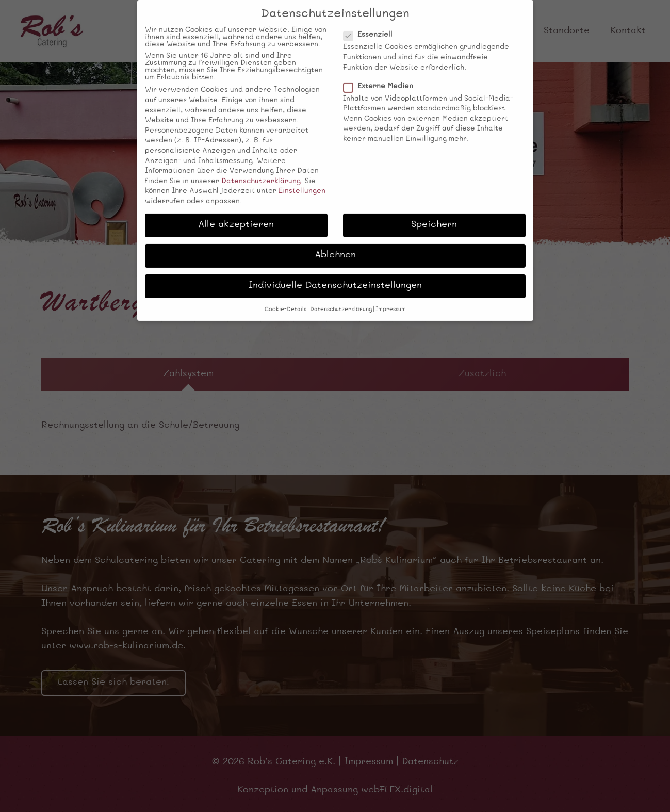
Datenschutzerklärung (261, 172)
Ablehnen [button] (335, 246)
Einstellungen (302, 182)
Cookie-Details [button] (285, 300)
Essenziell (370, 25)
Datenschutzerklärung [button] (341, 300)
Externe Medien (380, 77)
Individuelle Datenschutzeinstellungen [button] (335, 277)
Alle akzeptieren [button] (236, 216)
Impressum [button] (391, 300)
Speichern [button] (434, 216)
